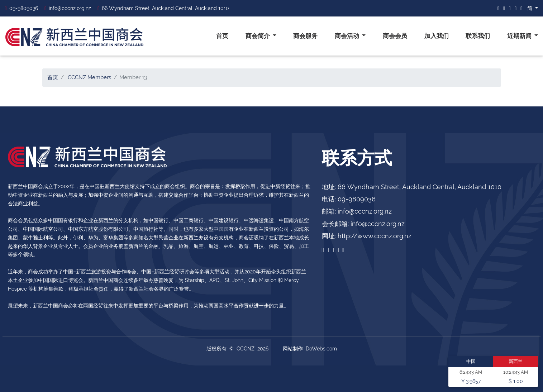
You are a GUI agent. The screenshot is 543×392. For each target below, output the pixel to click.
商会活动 (348, 36)
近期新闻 (520, 36)
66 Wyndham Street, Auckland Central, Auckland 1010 (163, 8)
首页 (222, 36)
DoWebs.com (321, 349)
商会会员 (395, 36)
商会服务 (305, 36)
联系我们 (478, 36)
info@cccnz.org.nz (68, 8)
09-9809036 (22, 8)
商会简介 (258, 36)
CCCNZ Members (89, 77)
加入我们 (437, 36)
